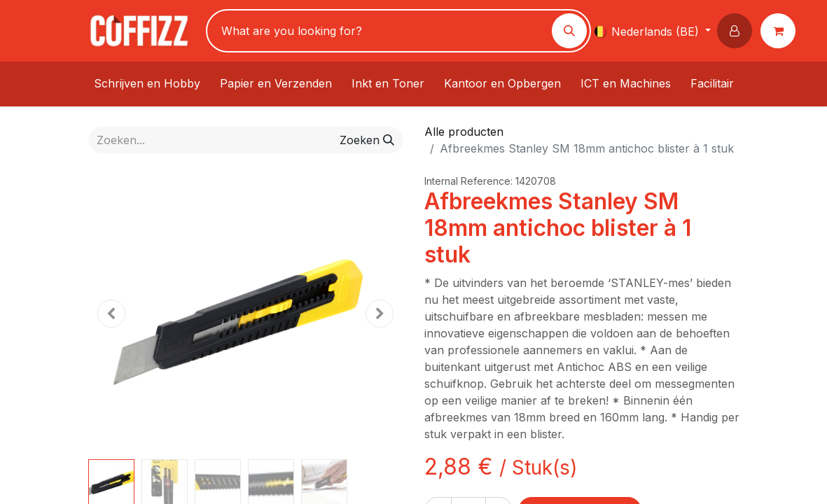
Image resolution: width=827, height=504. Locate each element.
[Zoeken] (569, 31)
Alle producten (464, 132)
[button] (737, 31)
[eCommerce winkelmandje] (781, 31)
